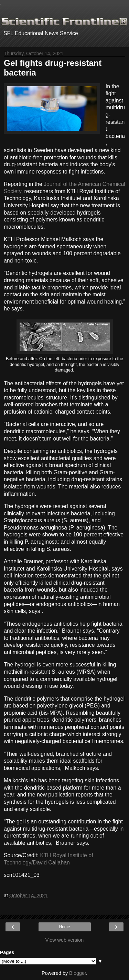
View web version (65, 940)
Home (64, 927)
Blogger (78, 973)
